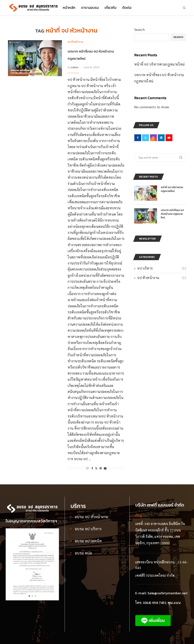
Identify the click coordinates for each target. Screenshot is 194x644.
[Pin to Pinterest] (101, 468)
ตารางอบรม (90, 8)
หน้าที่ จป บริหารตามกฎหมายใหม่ (160, 64)
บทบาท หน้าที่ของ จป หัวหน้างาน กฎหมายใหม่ (172, 214)
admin (75, 67)
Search (140, 29)
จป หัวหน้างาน (162, 278)
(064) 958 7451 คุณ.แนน (162, 603)
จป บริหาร (162, 268)
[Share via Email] (105, 468)
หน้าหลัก (69, 8)
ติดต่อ (127, 8)
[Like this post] (87, 468)
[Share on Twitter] (96, 468)
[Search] (184, 8)
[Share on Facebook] (92, 468)
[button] (29, 596)
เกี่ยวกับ (111, 8)
